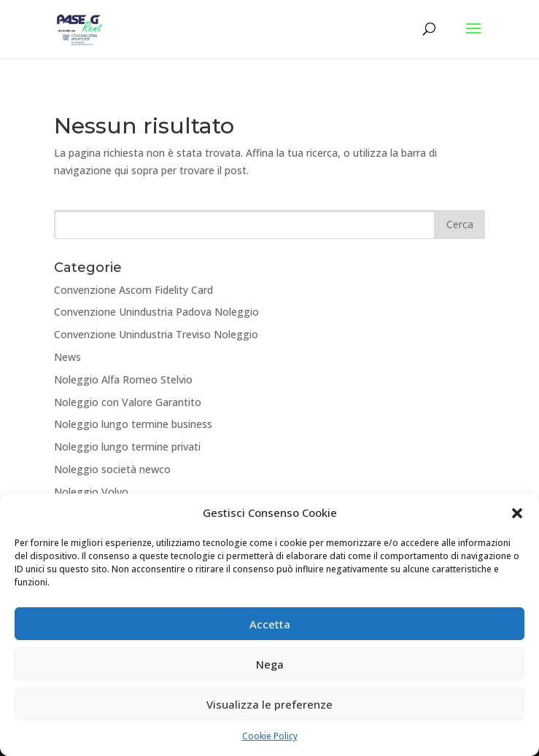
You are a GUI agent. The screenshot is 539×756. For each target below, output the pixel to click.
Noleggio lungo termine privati (127, 447)
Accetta (270, 624)
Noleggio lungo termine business (133, 424)
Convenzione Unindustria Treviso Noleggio (156, 334)
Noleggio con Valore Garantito (128, 402)
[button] (517, 514)
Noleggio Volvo (91, 492)
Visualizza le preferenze (269, 704)
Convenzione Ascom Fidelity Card (133, 290)
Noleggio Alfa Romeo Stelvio (123, 379)
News (67, 357)
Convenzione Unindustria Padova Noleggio (156, 312)
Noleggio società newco (112, 469)
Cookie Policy (270, 737)
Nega (270, 664)
